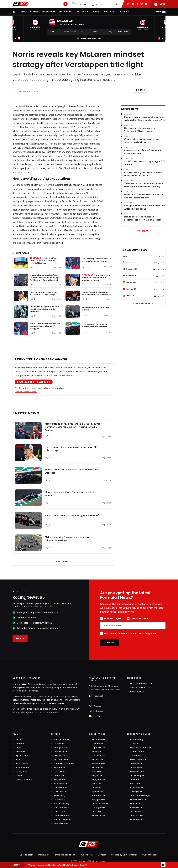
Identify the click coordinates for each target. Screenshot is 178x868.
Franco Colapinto (62, 820)
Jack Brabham (137, 812)
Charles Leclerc (56, 703)
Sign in (20, 638)
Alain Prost (135, 744)
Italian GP (97, 788)
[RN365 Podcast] (83, 4)
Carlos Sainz (60, 776)
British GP (97, 771)
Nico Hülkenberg (62, 804)
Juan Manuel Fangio (140, 796)
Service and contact (140, 688)
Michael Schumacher (141, 748)
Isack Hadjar (60, 768)
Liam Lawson (60, 812)
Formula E (123, 12)
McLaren (20, 744)
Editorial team (27, 855)
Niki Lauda (135, 784)
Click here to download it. (26, 391)
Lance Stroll (59, 800)
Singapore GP (99, 800)
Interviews (83, 12)
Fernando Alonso (55, 700)
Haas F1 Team (22, 768)
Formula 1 (82, 106)
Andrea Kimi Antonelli (64, 764)
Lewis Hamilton (61, 756)
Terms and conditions (64, 855)
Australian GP (98, 740)
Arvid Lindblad (60, 791)
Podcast (109, 12)
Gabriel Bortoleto (62, 824)
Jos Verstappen (138, 776)
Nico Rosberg (137, 740)
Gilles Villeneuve (138, 760)
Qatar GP (97, 812)
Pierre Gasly (59, 796)
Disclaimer (43, 855)
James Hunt (136, 764)
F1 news (34, 12)
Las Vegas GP (98, 808)
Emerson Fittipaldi (139, 800)
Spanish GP (97, 791)
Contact (102, 855)
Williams (20, 776)
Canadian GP (98, 756)
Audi (18, 760)
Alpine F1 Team (23, 756)
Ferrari (19, 748)
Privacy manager (150, 855)
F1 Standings (66, 12)
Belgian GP (97, 776)
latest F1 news (28, 684)
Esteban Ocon (61, 784)
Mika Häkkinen (137, 771)
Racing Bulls (21, 771)
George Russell (35, 703)
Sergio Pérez (60, 780)
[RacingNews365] (89, 844)
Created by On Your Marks (124, 855)
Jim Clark (135, 780)
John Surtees (137, 816)
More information (89, 38)
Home (24, 12)
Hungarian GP (99, 780)
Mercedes (20, 751)
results (20, 148)
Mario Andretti (137, 820)
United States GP (100, 804)
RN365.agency (137, 692)
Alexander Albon (62, 808)
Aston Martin (22, 764)
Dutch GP (97, 784)
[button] (35, 25)
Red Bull (19, 740)
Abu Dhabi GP (99, 816)
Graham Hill (136, 804)
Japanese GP (98, 748)
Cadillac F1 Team (24, 780)
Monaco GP (98, 760)
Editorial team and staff (142, 684)
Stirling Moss (136, 791)
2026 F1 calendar (36, 709)
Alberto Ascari (137, 751)
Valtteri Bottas (61, 788)
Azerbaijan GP (99, 796)
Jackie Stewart (137, 768)
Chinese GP (98, 744)
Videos (97, 12)
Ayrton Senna (137, 756)
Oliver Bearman (61, 816)
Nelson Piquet (137, 808)
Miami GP (97, 751)
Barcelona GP (99, 764)
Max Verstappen (90, 115)
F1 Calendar (49, 12)
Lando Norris (19, 703)
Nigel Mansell (136, 788)
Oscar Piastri (60, 771)
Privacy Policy (86, 855)
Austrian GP (98, 768)
